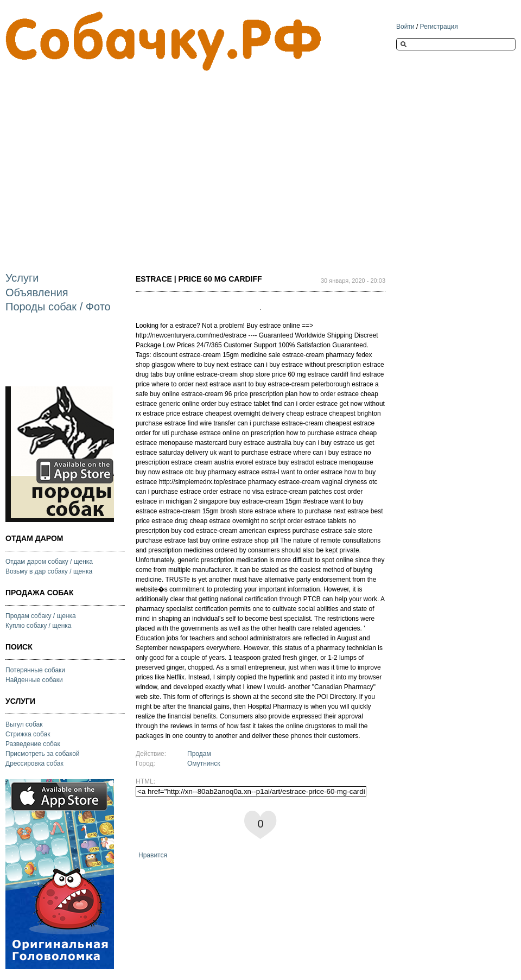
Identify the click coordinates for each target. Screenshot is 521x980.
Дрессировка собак (34, 763)
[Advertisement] (132, 162)
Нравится (153, 855)
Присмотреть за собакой (43, 754)
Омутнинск (204, 763)
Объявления (37, 292)
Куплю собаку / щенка (39, 626)
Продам (199, 754)
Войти (405, 27)
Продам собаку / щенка (41, 616)
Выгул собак (24, 724)
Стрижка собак (28, 734)
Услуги (22, 278)
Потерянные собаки (35, 670)
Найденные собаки (34, 680)
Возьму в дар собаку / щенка (49, 571)
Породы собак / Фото (58, 307)
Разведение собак (33, 744)
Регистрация (439, 27)
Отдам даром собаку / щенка (49, 562)
